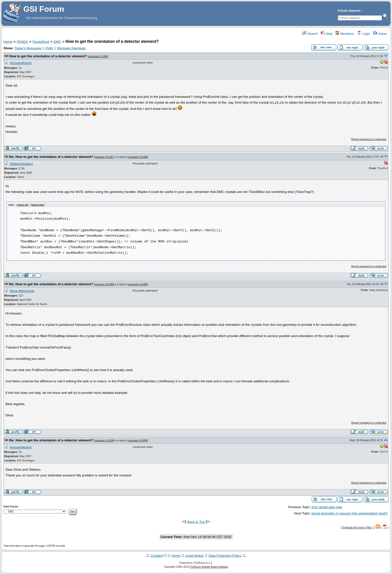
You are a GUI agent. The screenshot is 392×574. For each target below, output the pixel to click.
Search (310, 34)
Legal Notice (194, 556)
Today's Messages (28, 48)
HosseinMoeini (21, 63)
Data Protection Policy (225, 556)
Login (363, 34)
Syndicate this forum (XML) (357, 527)
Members (345, 34)
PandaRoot (41, 42)
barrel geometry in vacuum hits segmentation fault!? (350, 513)
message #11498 (104, 440)
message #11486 (98, 56)
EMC (57, 42)
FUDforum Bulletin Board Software (209, 567)
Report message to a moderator (369, 139)
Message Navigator (71, 48)
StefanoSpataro (21, 164)
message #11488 (104, 284)
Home (380, 34)
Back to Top (196, 522)
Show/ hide (37, 205)
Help (327, 34)
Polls (49, 48)
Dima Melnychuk (22, 291)
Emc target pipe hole (327, 507)
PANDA (22, 42)
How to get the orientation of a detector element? (48, 56)
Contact (156, 556)
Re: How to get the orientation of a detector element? (51, 157)
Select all (23, 205)
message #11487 (104, 157)
